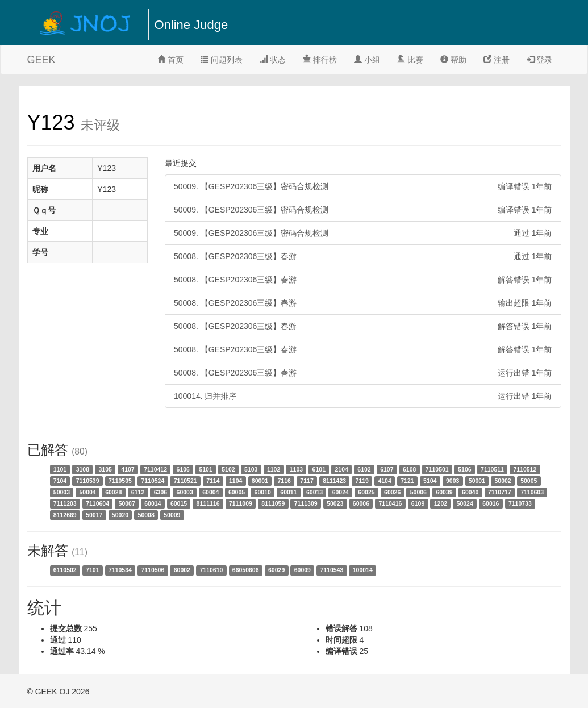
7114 (213, 481)
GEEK (41, 60)
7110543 (331, 570)
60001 (260, 481)
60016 (491, 503)
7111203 (65, 503)
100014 (363, 570)
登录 (540, 60)
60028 (113, 492)
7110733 (520, 503)
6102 (364, 469)
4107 (128, 469)
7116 (284, 481)
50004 (87, 492)
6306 (160, 492)
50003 (62, 492)
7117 (306, 481)
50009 (172, 515)
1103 (296, 469)
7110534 (120, 570)
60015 (179, 503)
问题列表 (222, 60)
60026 (392, 492)
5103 (251, 469)
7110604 (97, 503)
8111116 (208, 503)
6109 (418, 503)
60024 (341, 492)
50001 (477, 481)
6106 (183, 469)
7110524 (153, 481)
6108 (409, 469)
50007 (127, 503)
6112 (138, 492)
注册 (497, 60)
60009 (303, 570)
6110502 (65, 570)
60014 (153, 503)
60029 (276, 570)
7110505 (120, 481)
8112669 (65, 515)
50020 (120, 515)
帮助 (453, 60)
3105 (105, 469)
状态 (273, 60)
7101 (92, 570)
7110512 (525, 469)
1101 (60, 469)
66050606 (246, 570)
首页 (170, 60)
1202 (441, 503)
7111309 (306, 503)
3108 (83, 469)
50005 (529, 481)
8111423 (334, 481)
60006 (361, 503)
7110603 (532, 492)
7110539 (88, 481)
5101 (205, 469)
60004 (210, 492)
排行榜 (320, 60)
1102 (274, 469)
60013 (314, 492)
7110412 (155, 469)
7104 (60, 481)
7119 (362, 481)
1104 (235, 481)
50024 (465, 503)
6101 (319, 469)
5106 (464, 469)
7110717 (500, 492)
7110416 (390, 503)
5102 (228, 469)
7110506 (153, 570)
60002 (182, 570)
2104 (341, 469)
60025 (366, 492)
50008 (146, 515)
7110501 (437, 469)
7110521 (185, 481)
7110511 (492, 469)
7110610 (211, 570)
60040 (470, 492)
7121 (407, 481)
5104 (430, 481)
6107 (387, 469)
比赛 (410, 60)
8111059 (273, 503)
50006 (418, 492)
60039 (444, 492)
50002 (502, 481)
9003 (453, 481)
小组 (367, 60)
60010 (263, 492)
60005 (237, 492)
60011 (288, 492)
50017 (94, 515)
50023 (335, 503)
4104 (384, 481)
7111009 (241, 503)
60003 (185, 492)
